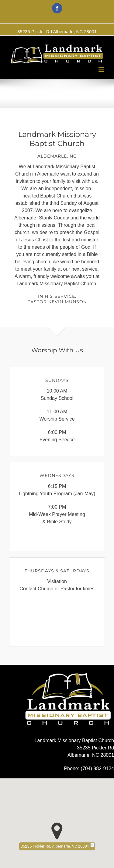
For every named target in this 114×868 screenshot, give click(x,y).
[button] (57, 831)
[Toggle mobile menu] (102, 70)
